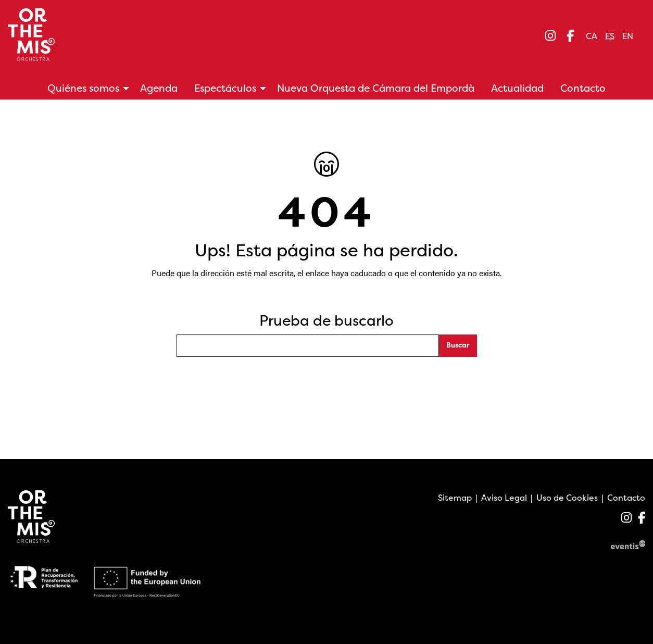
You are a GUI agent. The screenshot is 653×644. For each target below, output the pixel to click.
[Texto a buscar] (308, 346)
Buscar (458, 345)
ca (592, 36)
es (610, 36)
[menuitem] (550, 36)
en (628, 36)
